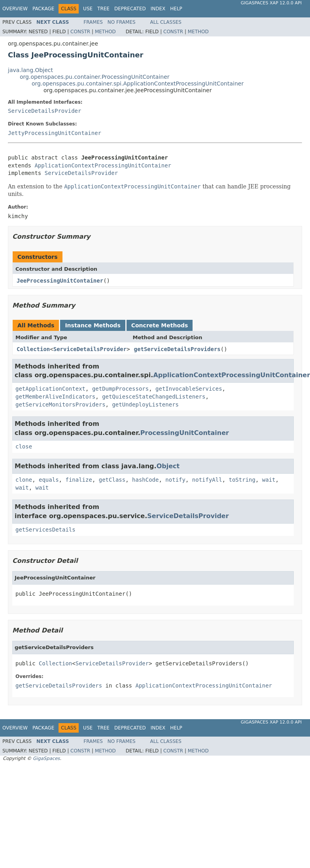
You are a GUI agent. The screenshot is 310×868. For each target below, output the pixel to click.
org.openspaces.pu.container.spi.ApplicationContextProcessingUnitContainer (138, 84)
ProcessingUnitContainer (185, 433)
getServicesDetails (45, 530)
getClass (112, 480)
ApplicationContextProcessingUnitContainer (103, 165)
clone (24, 480)
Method (105, 32)
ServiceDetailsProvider (44, 111)
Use (88, 9)
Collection (33, 349)
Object (168, 466)
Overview (15, 9)
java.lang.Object (30, 70)
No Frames (122, 22)
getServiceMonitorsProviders (60, 405)
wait (269, 480)
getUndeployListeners (145, 405)
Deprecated (130, 9)
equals (49, 480)
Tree (103, 9)
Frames (93, 22)
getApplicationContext (50, 389)
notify (175, 480)
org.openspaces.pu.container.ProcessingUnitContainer (95, 77)
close (24, 446)
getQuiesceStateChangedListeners (154, 397)
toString (242, 480)
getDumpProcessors (120, 389)
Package (43, 9)
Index (158, 9)
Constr (80, 32)
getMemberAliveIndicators (55, 397)
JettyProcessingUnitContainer (55, 133)
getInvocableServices (189, 389)
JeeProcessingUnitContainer (60, 281)
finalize (78, 480)
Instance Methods (93, 325)
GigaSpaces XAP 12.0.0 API (271, 3)
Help (176, 9)
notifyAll (207, 480)
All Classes (166, 22)
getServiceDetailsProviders (177, 349)
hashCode (145, 480)
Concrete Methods (160, 325)
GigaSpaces (46, 758)
